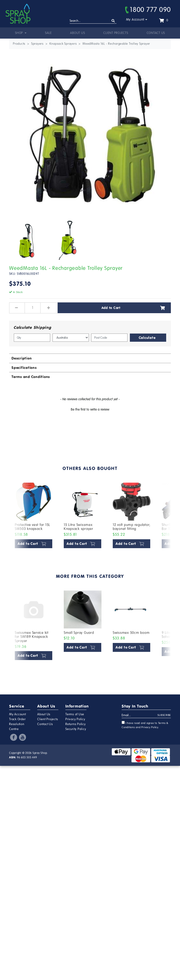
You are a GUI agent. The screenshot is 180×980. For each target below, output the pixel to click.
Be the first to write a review (90, 409)
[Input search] (93, 21)
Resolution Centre (17, 727)
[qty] (32, 338)
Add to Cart (133, 308)
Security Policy (76, 729)
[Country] (71, 338)
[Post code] (109, 338)
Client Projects (116, 33)
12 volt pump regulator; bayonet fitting (132, 527)
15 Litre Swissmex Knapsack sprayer (79, 527)
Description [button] (22, 358)
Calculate (147, 338)
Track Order (17, 719)
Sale (48, 33)
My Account (135, 20)
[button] (90, 409)
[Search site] (113, 21)
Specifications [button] (24, 368)
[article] (34, 516)
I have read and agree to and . (145, 725)
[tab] (90, 358)
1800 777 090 (148, 10)
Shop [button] (19, 33)
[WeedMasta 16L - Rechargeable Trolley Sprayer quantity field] (33, 308)
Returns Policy (76, 724)
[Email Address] (140, 716)
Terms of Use (75, 714)
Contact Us (156, 33)
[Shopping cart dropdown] (164, 20)
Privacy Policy (75, 719)
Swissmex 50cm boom (131, 633)
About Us (77, 33)
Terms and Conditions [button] (31, 377)
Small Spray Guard (79, 633)
